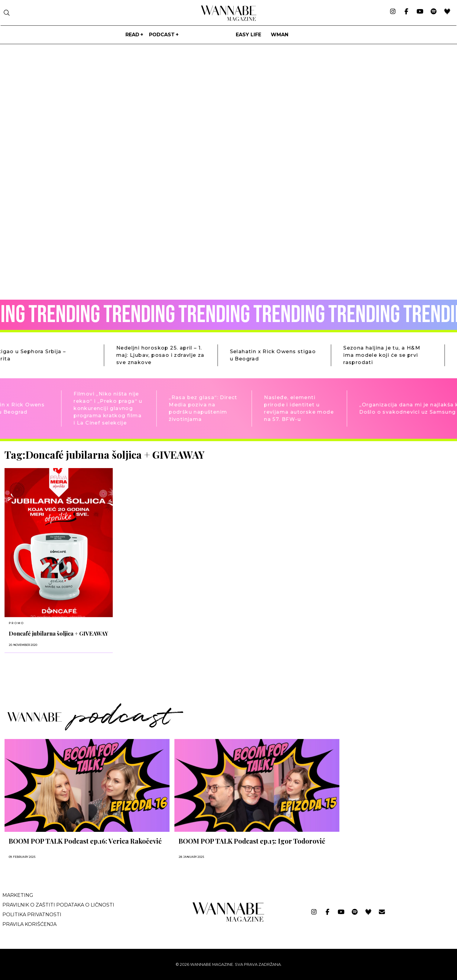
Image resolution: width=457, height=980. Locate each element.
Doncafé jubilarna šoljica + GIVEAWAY (58, 633)
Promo (16, 623)
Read (132, 35)
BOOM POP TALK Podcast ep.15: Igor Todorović (252, 841)
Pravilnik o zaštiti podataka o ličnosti (58, 905)
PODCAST (162, 35)
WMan (280, 35)
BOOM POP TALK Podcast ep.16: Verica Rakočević (85, 841)
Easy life (248, 35)
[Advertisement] (390, 491)
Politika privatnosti (32, 915)
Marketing (18, 895)
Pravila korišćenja (29, 924)
